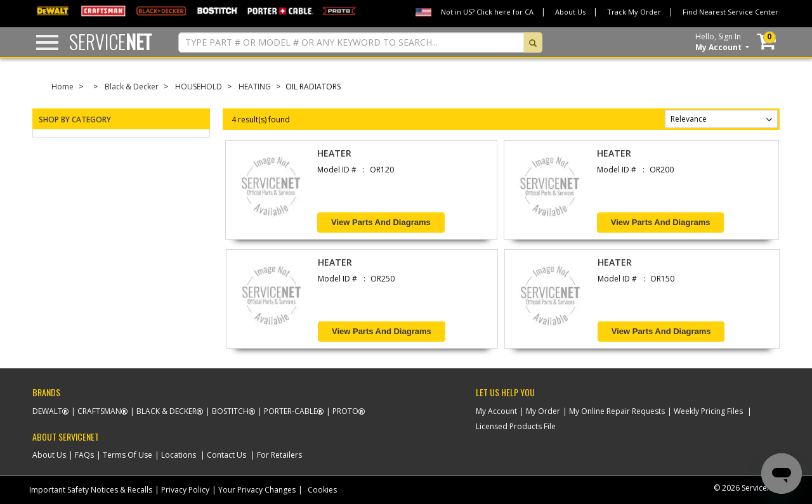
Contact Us (226, 455)
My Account (496, 411)
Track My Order (634, 12)
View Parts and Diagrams (381, 222)
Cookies (322, 490)
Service (110, 42)
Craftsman (99, 411)
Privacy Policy (185, 490)
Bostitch (230, 411)
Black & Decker (132, 87)
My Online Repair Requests (617, 411)
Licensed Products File (516, 426)
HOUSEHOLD (199, 87)
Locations (179, 455)
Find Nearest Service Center (730, 12)
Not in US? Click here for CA (487, 12)
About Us (570, 12)
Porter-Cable (291, 411)
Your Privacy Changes (257, 490)
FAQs (84, 455)
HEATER (334, 153)
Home (62, 87)
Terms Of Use (128, 455)
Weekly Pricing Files (708, 411)
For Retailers (279, 455)
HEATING (255, 87)
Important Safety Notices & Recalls (91, 490)
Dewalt (47, 411)
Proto (345, 411)
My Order (543, 411)
